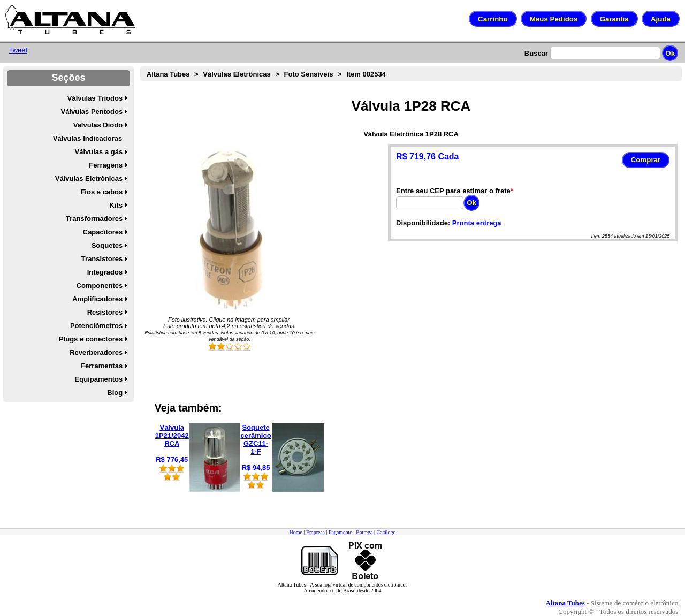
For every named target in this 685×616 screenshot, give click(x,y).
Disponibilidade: (423, 223)
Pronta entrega (477, 223)
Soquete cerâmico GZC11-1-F (256, 439)
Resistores (105, 312)
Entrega (364, 532)
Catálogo (386, 532)
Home (295, 532)
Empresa (315, 532)
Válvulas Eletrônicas (89, 178)
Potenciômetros (96, 326)
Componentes (100, 286)
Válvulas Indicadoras (87, 138)
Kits (116, 205)
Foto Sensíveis (309, 74)
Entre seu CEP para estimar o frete (453, 191)
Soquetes (107, 245)
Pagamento (340, 532)
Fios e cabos (101, 192)
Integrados (105, 272)
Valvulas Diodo (98, 125)
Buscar (536, 53)
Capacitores (103, 232)
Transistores (102, 259)
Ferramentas (102, 366)
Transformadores (94, 219)
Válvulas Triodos (95, 98)
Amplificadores (97, 299)
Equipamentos (99, 379)
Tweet (18, 50)
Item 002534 (366, 74)
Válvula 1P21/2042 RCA (172, 435)
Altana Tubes (168, 74)
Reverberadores (96, 352)
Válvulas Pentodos (92, 112)
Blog (115, 393)
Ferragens (106, 165)
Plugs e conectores (91, 339)
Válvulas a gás (99, 152)
